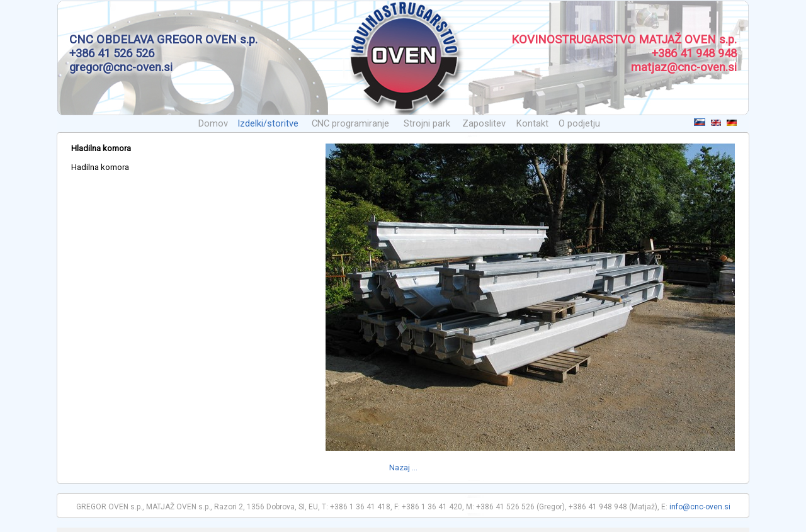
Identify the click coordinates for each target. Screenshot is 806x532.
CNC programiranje (350, 123)
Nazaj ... (403, 467)
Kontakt (532, 123)
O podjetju (579, 123)
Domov (213, 123)
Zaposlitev (484, 123)
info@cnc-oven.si (700, 507)
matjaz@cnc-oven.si (684, 67)
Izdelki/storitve (268, 123)
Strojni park (427, 123)
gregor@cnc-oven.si (121, 67)
